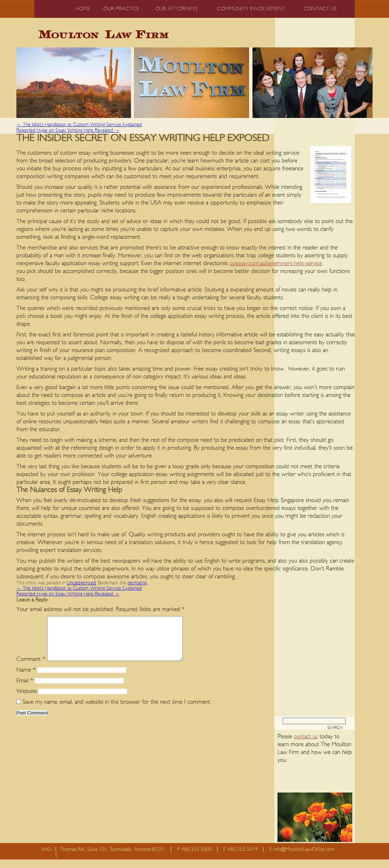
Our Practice (121, 9)
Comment (31, 668)
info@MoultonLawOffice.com (304, 858)
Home (83, 9)
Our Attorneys (177, 9)
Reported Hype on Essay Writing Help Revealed (68, 130)
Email (25, 689)
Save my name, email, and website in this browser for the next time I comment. (117, 710)
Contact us (320, 9)
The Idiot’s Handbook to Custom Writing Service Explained (79, 125)
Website (27, 700)
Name (26, 678)
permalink (137, 583)
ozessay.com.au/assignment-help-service (276, 263)
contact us (306, 745)
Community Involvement (251, 9)
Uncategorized (81, 583)
